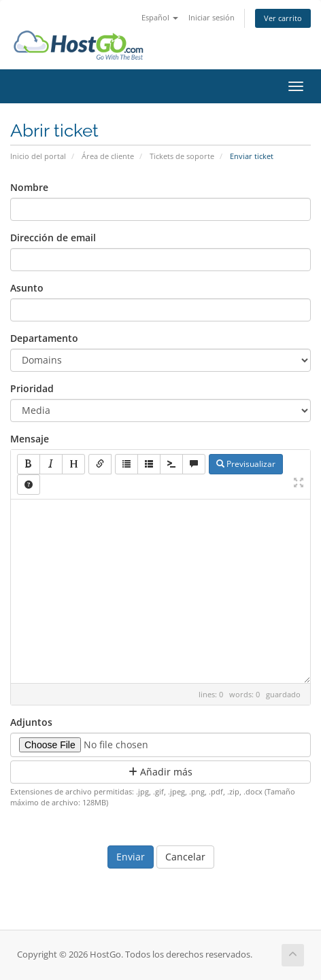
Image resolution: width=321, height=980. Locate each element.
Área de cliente (108, 156)
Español (160, 17)
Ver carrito (283, 18)
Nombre (29, 187)
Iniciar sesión (212, 17)
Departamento (44, 338)
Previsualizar (246, 464)
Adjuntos (31, 722)
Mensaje (30, 439)
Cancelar (185, 857)
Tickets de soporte (182, 156)
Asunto (27, 288)
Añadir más (160, 772)
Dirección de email (53, 238)
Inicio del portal (38, 156)
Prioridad (32, 388)
